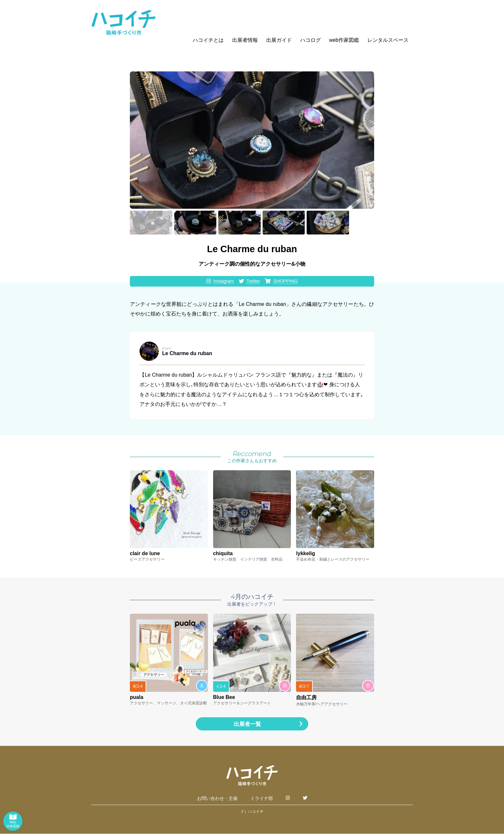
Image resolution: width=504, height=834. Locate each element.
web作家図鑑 (344, 40)
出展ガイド (279, 40)
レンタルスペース (388, 40)
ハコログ (310, 40)
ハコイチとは (208, 40)
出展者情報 (245, 40)
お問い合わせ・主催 (217, 799)
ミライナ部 (262, 799)
